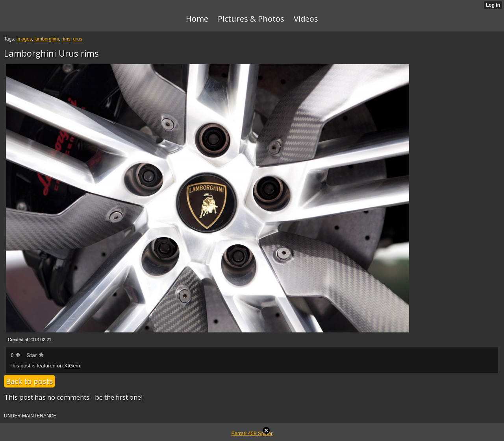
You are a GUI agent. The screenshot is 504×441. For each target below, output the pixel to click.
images (24, 39)
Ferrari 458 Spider (252, 433)
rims (66, 39)
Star (35, 355)
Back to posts (29, 381)
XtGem (72, 366)
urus (77, 39)
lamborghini (46, 39)
